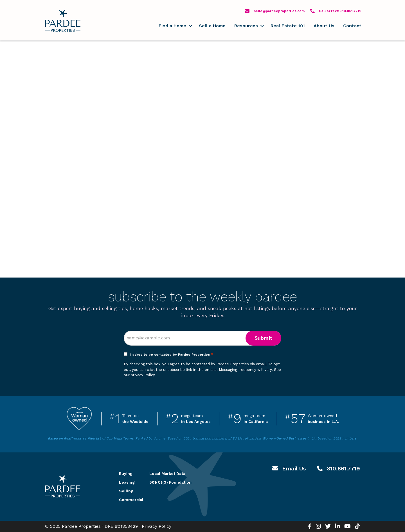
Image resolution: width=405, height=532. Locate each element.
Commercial (127, 500)
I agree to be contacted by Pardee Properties (172, 355)
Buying (126, 474)
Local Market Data (167, 474)
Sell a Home (212, 26)
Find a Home (172, 26)
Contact (352, 26)
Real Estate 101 (288, 26)
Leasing (127, 482)
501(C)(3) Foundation (170, 482)
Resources (246, 26)
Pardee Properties (63, 21)
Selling (126, 491)
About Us (324, 26)
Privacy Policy (157, 526)
